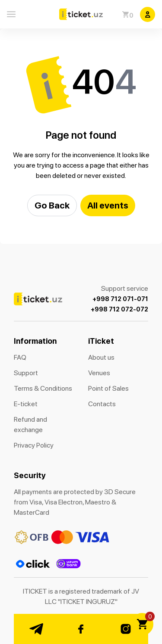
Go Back (52, 205)
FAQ (20, 357)
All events (108, 205)
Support (26, 373)
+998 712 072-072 (119, 309)
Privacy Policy (34, 445)
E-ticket (26, 404)
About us (101, 357)
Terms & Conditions (43, 388)
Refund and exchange (30, 425)
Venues (99, 373)
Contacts (102, 404)
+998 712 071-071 (120, 299)
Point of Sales (108, 388)
